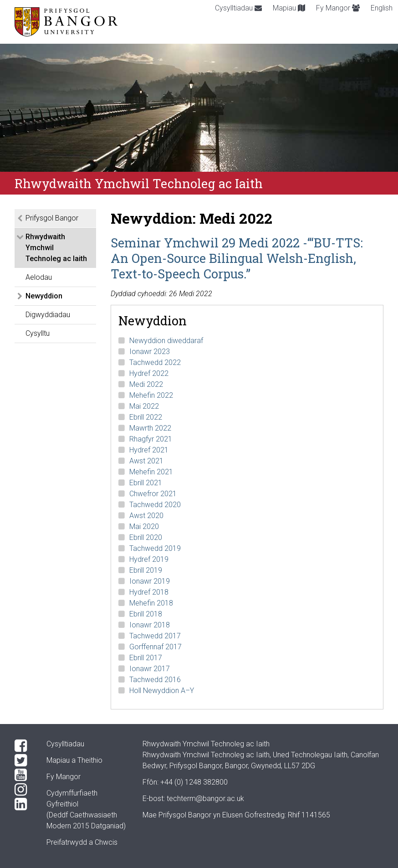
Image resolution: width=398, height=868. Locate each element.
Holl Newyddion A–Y (162, 691)
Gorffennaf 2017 (156, 647)
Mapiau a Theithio (74, 760)
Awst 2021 (146, 461)
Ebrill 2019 (146, 570)
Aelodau (39, 277)
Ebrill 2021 (146, 483)
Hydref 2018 (149, 592)
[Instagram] (23, 790)
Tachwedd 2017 (155, 636)
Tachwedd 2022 (155, 362)
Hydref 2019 (149, 559)
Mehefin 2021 (151, 472)
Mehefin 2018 (151, 603)
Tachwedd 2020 (155, 505)
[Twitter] (23, 760)
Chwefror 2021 (153, 494)
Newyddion (44, 296)
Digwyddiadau (48, 315)
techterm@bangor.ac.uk (205, 799)
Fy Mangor (338, 8)
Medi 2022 (146, 384)
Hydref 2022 (149, 373)
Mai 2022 (144, 406)
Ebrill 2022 (146, 417)
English (382, 8)
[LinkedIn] (23, 804)
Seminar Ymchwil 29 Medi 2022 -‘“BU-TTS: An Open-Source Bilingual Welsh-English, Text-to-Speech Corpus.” (237, 258)
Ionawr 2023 (150, 352)
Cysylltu (38, 333)
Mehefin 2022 (151, 395)
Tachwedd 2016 (155, 680)
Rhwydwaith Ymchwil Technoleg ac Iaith (56, 248)
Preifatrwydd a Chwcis (82, 842)
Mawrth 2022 (150, 428)
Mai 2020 (144, 526)
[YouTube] (23, 775)
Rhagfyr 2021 (151, 439)
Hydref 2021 (149, 450)
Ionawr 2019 (150, 581)
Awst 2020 (146, 516)
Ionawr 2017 (150, 669)
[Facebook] (23, 746)
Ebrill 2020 (146, 537)
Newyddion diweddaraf (166, 341)
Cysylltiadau (238, 8)
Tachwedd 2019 (155, 548)
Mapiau (289, 8)
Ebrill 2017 (146, 658)
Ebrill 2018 (146, 614)
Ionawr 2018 (150, 625)
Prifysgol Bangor (52, 218)
